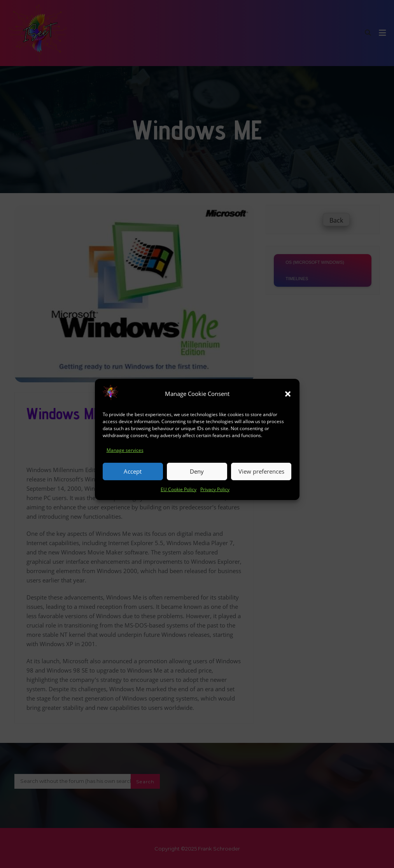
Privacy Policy (215, 496)
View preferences (261, 479)
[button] (288, 401)
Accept (133, 479)
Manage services (125, 457)
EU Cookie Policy (179, 496)
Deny (197, 479)
